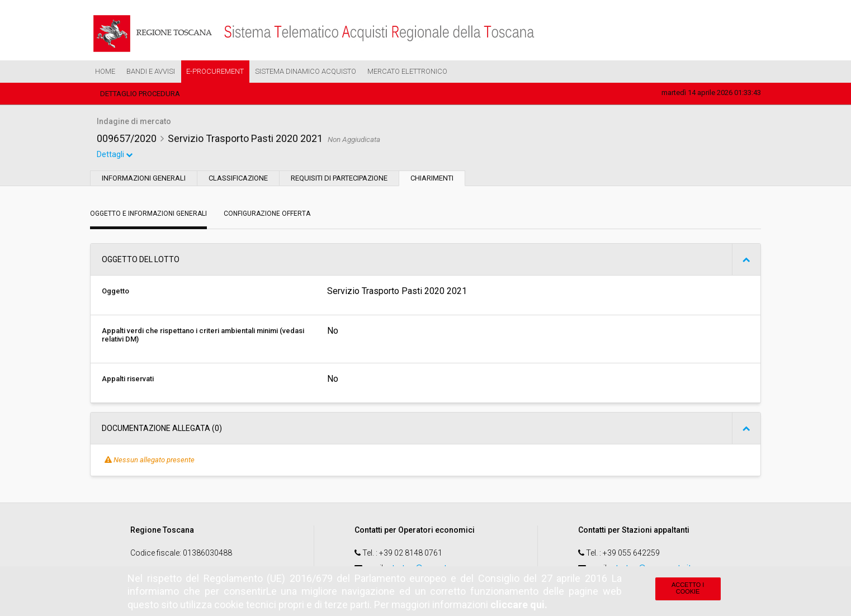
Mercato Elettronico (407, 71)
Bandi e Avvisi (151, 71)
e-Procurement (215, 71)
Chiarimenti (432, 179)
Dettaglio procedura (140, 94)
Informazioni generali (144, 179)
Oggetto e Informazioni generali (148, 215)
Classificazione (238, 179)
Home (105, 71)
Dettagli (115, 155)
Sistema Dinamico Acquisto (306, 71)
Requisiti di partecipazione (339, 179)
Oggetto (115, 292)
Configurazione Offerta (267, 215)
